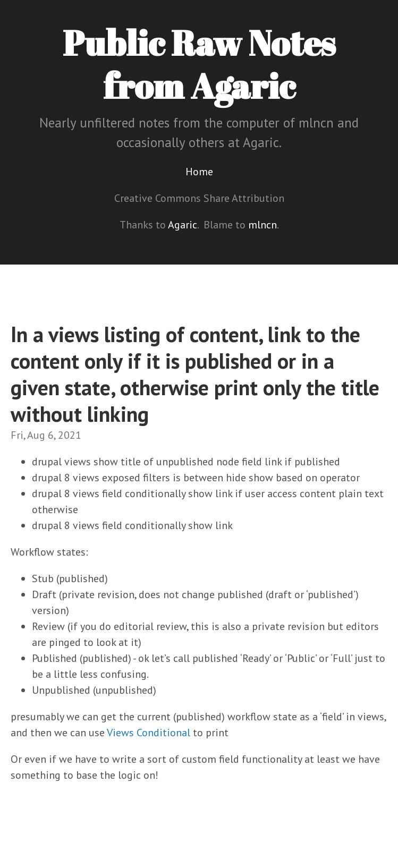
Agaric (183, 225)
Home (199, 172)
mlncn (262, 225)
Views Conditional (149, 733)
